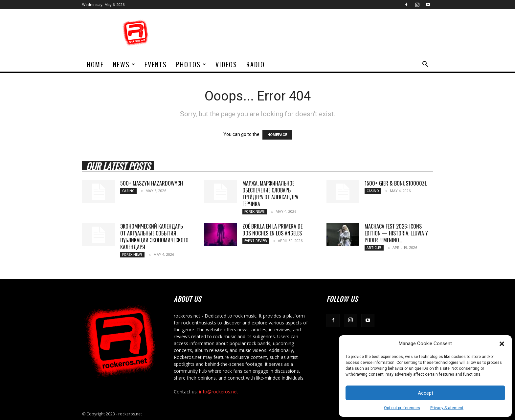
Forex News (255, 211)
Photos (191, 64)
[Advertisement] (313, 33)
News (124, 64)
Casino (128, 191)
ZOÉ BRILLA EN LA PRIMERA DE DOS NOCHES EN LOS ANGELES (272, 230)
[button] (502, 344)
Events (156, 64)
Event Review (256, 241)
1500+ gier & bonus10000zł (396, 183)
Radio (256, 64)
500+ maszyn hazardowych (152, 183)
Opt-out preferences (402, 408)
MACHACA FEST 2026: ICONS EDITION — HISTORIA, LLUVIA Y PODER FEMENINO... (396, 233)
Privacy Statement (447, 408)
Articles (374, 248)
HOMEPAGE (277, 135)
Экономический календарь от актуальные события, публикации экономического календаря (154, 237)
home (95, 64)
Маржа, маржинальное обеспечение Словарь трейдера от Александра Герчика (270, 194)
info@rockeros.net (219, 392)
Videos (226, 64)
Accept (425, 393)
